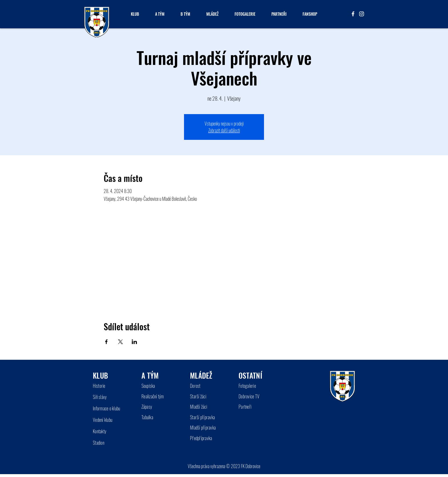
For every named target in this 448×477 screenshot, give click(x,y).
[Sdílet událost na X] (120, 342)
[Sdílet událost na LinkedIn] (134, 342)
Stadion (99, 443)
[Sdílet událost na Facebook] (106, 342)
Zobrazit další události (224, 130)
